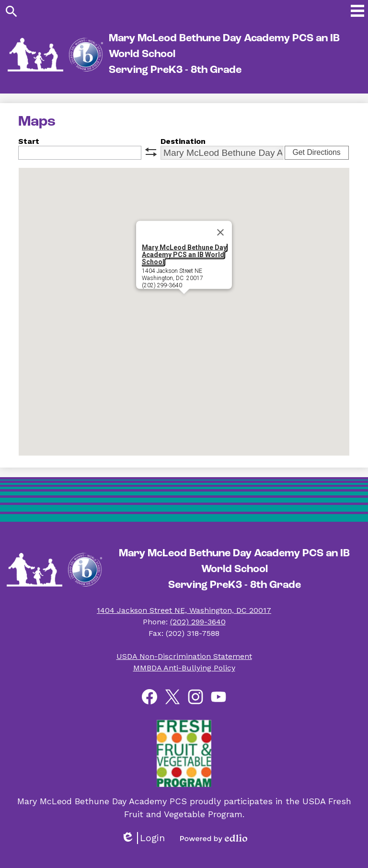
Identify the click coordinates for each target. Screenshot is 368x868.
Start (29, 141)
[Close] (220, 233)
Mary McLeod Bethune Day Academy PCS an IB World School (184, 255)
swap (151, 152)
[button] (184, 303)
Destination (183, 141)
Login (143, 838)
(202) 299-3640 (198, 622)
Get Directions (316, 152)
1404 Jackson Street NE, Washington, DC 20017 (184, 610)
